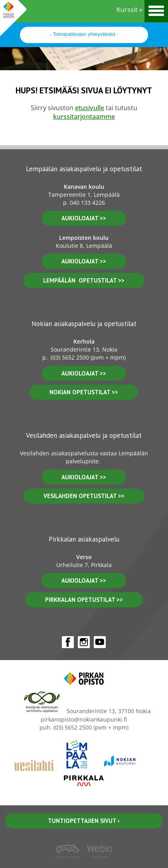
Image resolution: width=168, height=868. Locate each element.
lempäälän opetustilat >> (84, 280)
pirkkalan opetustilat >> (84, 600)
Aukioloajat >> (84, 373)
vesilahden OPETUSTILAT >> (84, 496)
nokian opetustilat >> (84, 392)
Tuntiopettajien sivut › (84, 821)
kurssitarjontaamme (84, 117)
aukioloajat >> (84, 218)
